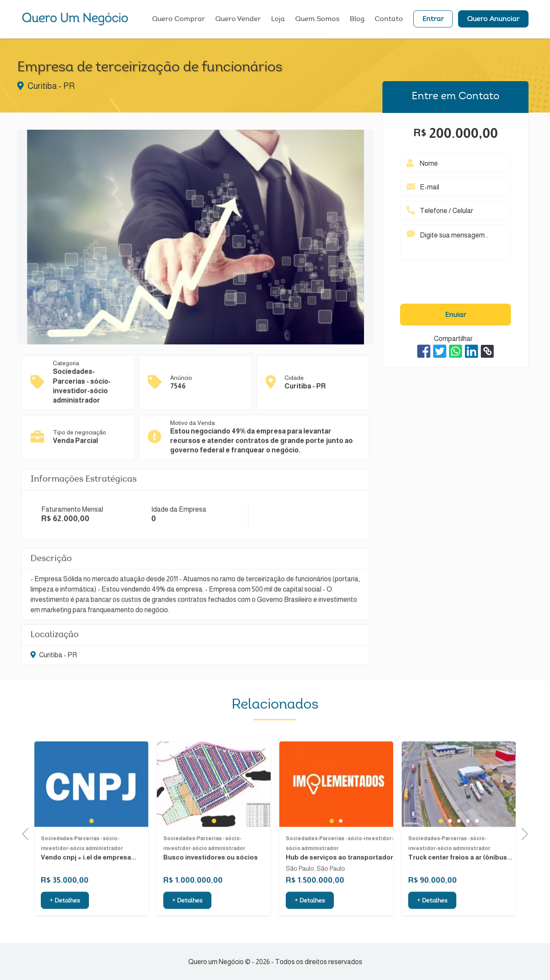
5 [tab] (477, 846)
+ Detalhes (65, 926)
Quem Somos (317, 19)
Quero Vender (238, 19)
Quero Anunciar (493, 19)
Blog (357, 19)
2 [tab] (341, 846)
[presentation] (455, 284)
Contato (389, 19)
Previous (28, 833)
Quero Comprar (179, 19)
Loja (278, 19)
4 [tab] (468, 846)
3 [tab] (459, 846)
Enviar (456, 315)
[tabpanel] (91, 809)
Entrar (433, 19)
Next (522, 833)
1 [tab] (92, 845)
